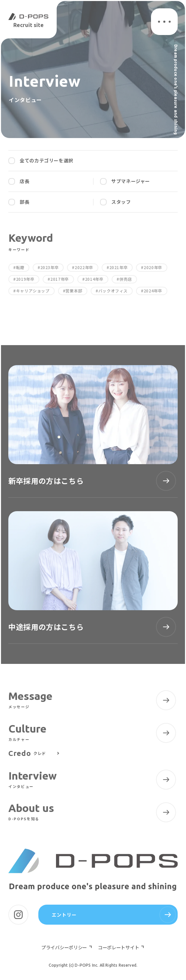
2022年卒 (84, 267)
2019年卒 (25, 279)
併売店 (126, 279)
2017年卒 (60, 279)
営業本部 (74, 291)
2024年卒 (153, 291)
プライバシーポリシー (65, 947)
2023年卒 (50, 267)
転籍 (20, 267)
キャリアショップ (33, 291)
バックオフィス (113, 291)
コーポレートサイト (119, 947)
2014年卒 (94, 279)
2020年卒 (153, 267)
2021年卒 (119, 267)
